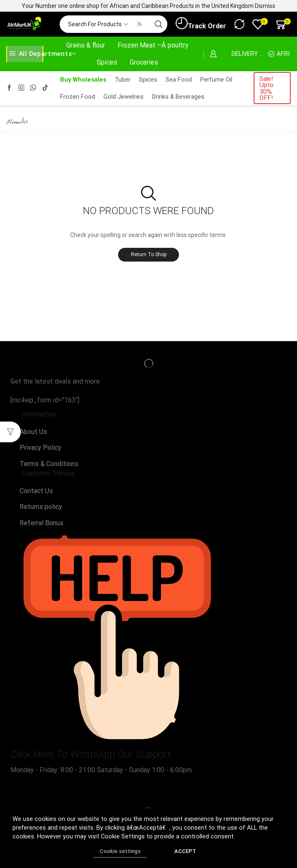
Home (14, 122)
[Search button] (159, 24)
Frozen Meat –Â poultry (153, 45)
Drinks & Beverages (178, 97)
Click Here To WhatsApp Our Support (91, 754)
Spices (107, 62)
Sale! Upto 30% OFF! (267, 88)
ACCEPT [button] (185, 851)
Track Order (201, 24)
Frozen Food (78, 97)
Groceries (144, 62)
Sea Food (179, 80)
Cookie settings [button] (120, 851)
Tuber (123, 80)
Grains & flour (86, 45)
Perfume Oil (216, 80)
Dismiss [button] (265, 6)
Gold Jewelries (123, 97)
